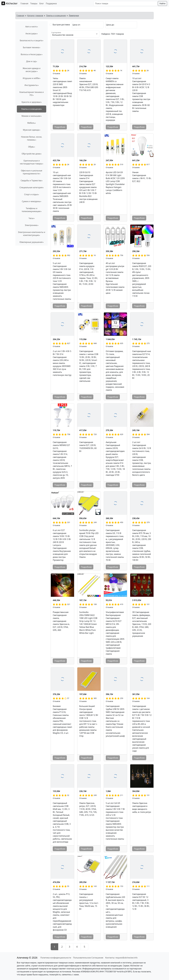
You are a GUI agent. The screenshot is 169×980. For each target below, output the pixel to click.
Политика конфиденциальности (56, 958)
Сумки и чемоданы (31, 201)
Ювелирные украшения (31, 242)
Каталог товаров (35, 16)
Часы (31, 218)
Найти (162, 3)
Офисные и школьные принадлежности (32, 172)
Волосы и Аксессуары (31, 54)
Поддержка (51, 3)
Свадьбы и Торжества (31, 181)
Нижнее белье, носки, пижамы (32, 138)
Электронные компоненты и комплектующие (32, 234)
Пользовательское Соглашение (88, 958)
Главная (24, 3)
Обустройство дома (31, 154)
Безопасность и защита (31, 40)
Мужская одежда (31, 130)
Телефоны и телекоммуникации (31, 210)
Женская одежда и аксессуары (32, 70)
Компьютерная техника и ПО (32, 94)
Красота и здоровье (31, 102)
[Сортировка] (75, 34)
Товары (34, 3)
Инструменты (31, 85)
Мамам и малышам (31, 116)
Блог (42, 3)
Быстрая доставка (61, 25)
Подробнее (60, 127)
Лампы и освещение (56, 16)
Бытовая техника (31, 47)
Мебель (31, 123)
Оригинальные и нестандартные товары (31, 162)
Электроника (31, 225)
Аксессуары (31, 34)
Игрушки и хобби (31, 78)
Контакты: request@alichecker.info (121, 958)
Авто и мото (31, 27)
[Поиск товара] (125, 3)
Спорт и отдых (31, 194)
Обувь (31, 147)
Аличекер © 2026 (27, 958)
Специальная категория (31, 187)
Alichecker (9, 3)
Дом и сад (31, 61)
